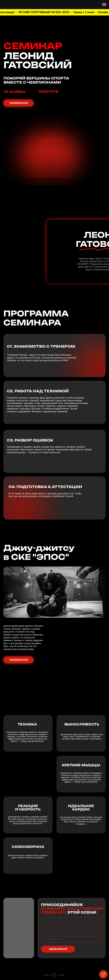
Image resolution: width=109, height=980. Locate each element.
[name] (71, 921)
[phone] (71, 939)
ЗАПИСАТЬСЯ (58, 949)
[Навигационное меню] (104, 5)
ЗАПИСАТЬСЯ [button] (19, 103)
